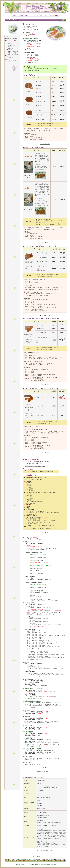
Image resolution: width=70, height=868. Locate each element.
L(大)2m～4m (11, 44)
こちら (29, 177)
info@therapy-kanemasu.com (47, 471)
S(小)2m (10, 47)
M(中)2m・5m (11, 45)
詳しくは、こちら (30, 36)
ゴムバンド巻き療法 (12, 39)
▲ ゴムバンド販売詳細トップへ (45, 771)
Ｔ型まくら (11, 58)
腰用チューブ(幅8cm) (13, 53)
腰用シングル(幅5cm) (13, 55)
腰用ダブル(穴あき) (13, 51)
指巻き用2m (11, 48)
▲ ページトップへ (45, 144)
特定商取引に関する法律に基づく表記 (35, 466)
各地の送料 (36, 56)
